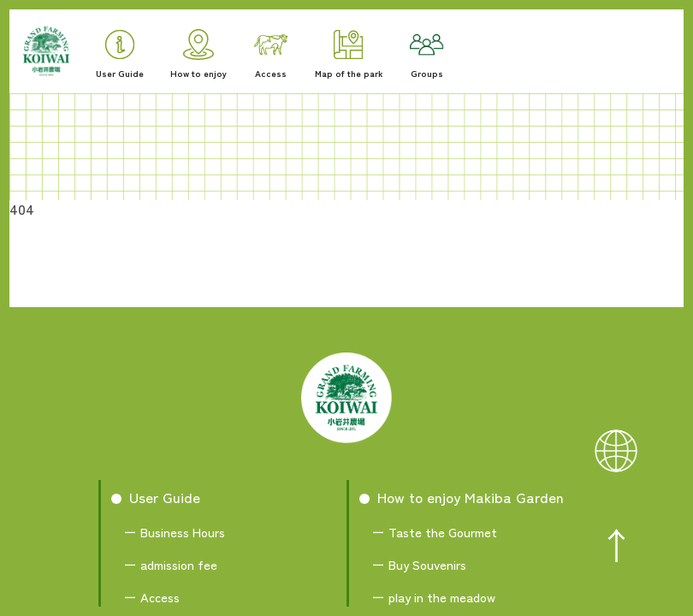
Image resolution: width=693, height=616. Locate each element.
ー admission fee (171, 564)
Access (271, 57)
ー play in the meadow (434, 597)
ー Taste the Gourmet (435, 532)
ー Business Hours (175, 532)
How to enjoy (198, 54)
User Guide (120, 55)
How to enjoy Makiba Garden (471, 497)
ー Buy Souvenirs (419, 564)
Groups (427, 57)
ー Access (152, 597)
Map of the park (349, 55)
